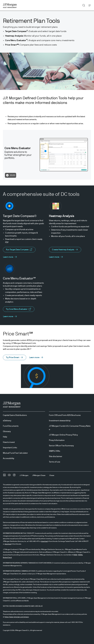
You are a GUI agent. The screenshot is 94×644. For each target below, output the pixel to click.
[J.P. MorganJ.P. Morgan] (24, 475)
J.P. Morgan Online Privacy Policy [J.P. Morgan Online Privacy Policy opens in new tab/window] (63, 435)
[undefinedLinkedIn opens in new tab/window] (4, 476)
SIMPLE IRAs (55, 451)
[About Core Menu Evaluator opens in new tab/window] (19, 309)
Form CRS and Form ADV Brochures (65, 415)
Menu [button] (89, 5)
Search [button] (83, 5)
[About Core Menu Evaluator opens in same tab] (10, 316)
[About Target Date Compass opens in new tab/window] (19, 250)
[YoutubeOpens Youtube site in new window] (9, 476)
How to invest (9, 442)
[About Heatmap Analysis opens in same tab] (65, 250)
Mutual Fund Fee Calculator (15, 453)
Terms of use (55, 462)
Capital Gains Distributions (15, 415)
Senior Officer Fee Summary (61, 446)
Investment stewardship (60, 421)
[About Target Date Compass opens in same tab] (10, 257)
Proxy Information (57, 440)
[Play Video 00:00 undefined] (47, 155)
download (44, 541)
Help (5, 437)
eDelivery (7, 421)
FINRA (75, 555)
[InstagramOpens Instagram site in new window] (14, 476)
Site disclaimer (56, 456)
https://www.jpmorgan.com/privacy (17, 617)
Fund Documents (11, 426)
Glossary (7, 431)
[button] (15, 357)
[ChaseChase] (52, 475)
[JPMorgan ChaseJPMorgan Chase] (39, 475)
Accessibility (9, 458)
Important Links (10, 448)
